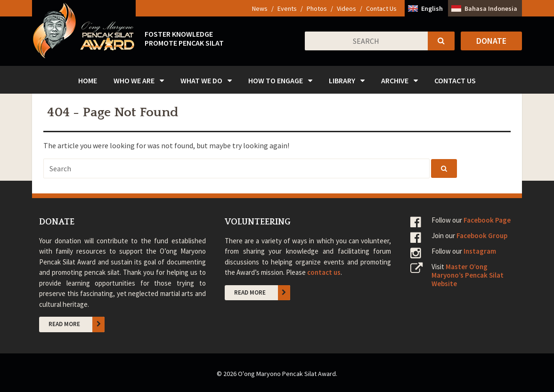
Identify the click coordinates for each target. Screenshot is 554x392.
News (260, 8)
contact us (324, 272)
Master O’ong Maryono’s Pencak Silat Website (468, 275)
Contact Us (381, 8)
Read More (77, 324)
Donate (491, 41)
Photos (317, 8)
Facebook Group (482, 236)
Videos (346, 8)
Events (287, 8)
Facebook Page (487, 220)
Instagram (480, 251)
